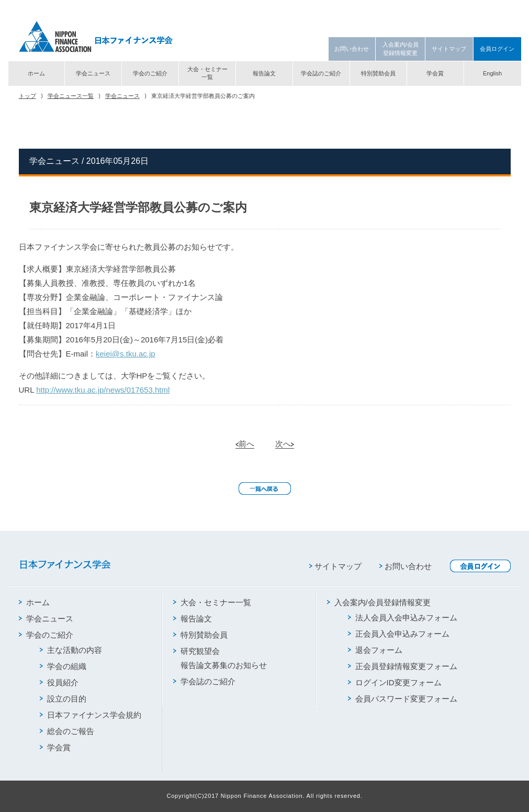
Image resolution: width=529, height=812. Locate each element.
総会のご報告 (67, 731)
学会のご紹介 (150, 73)
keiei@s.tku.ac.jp (126, 354)
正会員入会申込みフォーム (399, 634)
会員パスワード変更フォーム (403, 699)
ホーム (36, 73)
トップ (27, 96)
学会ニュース (93, 73)
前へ (245, 444)
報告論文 (264, 73)
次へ (285, 444)
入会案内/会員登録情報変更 (401, 48)
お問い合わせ (352, 49)
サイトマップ (449, 49)
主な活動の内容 (71, 650)
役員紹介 (59, 682)
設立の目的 (63, 699)
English (492, 73)
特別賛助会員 (378, 73)
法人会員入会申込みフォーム (403, 618)
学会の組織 (63, 666)
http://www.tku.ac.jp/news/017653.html (103, 390)
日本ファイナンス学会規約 (91, 715)
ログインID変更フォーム (395, 682)
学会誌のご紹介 (321, 73)
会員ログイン (497, 49)
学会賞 (435, 73)
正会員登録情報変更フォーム (403, 666)
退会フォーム (375, 650)
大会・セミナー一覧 (207, 73)
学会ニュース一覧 (71, 96)
